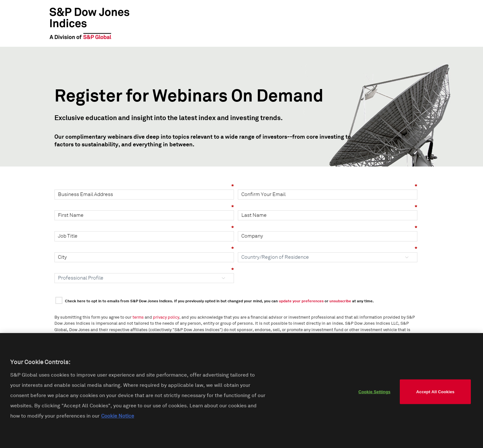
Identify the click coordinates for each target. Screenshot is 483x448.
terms (138, 318)
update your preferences (301, 301)
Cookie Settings (374, 395)
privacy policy (166, 318)
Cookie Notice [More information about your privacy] (118, 419)
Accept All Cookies (435, 395)
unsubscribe (340, 301)
